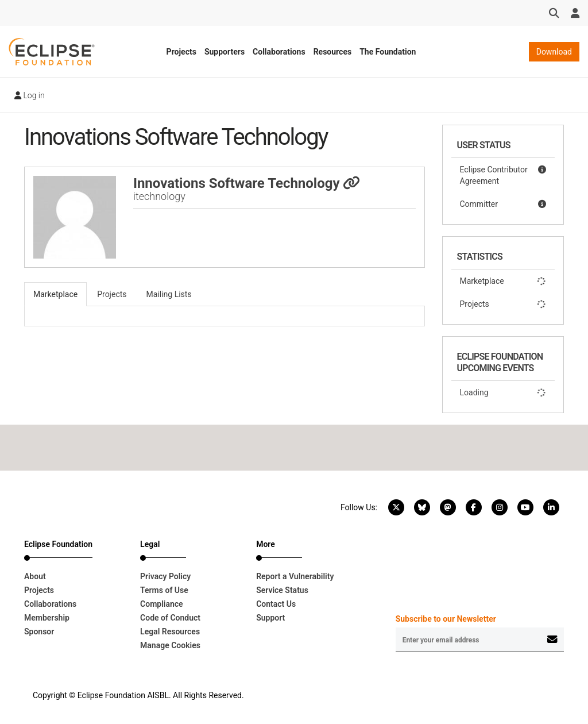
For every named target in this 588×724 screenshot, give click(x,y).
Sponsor (39, 631)
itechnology (159, 196)
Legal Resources (170, 631)
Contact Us (276, 604)
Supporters (225, 52)
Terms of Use (164, 590)
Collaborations (279, 52)
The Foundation (388, 52)
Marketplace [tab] (55, 294)
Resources (333, 52)
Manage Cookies (170, 645)
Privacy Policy (165, 576)
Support (270, 618)
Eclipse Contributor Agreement (503, 175)
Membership (47, 618)
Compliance (162, 604)
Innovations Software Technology (247, 183)
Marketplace (503, 281)
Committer (503, 204)
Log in (30, 95)
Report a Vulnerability (295, 576)
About (35, 576)
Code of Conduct (170, 618)
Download (554, 52)
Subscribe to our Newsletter (446, 619)
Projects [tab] (112, 294)
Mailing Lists (169, 294)
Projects (181, 52)
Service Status (282, 590)
